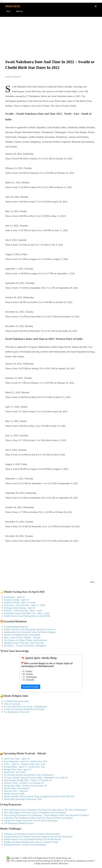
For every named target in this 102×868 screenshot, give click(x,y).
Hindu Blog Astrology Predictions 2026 (23, 799)
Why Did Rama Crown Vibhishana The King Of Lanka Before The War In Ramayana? (45, 810)
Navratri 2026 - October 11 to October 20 (24, 783)
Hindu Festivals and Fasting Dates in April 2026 (27, 616)
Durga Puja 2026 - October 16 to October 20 (25, 786)
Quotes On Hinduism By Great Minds (22, 635)
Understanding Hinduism (16, 627)
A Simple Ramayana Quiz (16, 701)
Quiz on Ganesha (12, 704)
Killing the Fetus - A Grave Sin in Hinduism (25, 845)
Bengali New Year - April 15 (18, 769)
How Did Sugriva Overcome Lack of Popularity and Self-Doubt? (35, 812)
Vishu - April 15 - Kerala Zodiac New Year (25, 764)
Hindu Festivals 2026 (14, 794)
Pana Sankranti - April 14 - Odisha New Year (26, 761)
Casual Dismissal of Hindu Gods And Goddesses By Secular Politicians (38, 837)
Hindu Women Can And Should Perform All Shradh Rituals (32, 839)
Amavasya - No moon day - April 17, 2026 (24, 605)
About (7, 11)
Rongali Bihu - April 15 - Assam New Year (25, 767)
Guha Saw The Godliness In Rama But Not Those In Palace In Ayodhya (38, 818)
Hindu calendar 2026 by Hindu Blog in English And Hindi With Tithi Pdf (39, 796)
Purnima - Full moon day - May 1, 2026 (23, 611)
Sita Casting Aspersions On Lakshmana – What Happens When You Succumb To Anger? (47, 815)
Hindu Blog (13, 6)
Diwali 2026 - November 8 (17, 788)
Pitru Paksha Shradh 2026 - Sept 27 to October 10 (28, 780)
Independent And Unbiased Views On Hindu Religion (30, 632)
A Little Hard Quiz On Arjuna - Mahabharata (26, 706)
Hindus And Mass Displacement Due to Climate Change (31, 842)
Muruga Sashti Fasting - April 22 (20, 608)
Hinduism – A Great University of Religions (25, 646)
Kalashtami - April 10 (14, 597)
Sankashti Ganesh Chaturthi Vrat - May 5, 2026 (27, 613)
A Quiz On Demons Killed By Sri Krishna (24, 709)
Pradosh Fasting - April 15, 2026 (20, 602)
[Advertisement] (51, 34)
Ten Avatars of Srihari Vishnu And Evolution (25, 640)
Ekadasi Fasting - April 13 (17, 600)
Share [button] (92, 582)
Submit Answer (31, 687)
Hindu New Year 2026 (15, 772)
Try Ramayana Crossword (16, 712)
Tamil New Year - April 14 (17, 759)
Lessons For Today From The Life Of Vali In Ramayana (31, 821)
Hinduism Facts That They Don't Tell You (24, 643)
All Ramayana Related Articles (19, 823)
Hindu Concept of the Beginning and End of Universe (30, 629)
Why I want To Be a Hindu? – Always (22, 637)
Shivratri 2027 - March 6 (16, 791)
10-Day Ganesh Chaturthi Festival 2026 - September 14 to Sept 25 (36, 778)
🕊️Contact (18, 11)
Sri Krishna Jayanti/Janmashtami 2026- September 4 (29, 775)
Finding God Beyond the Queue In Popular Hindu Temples (32, 834)
